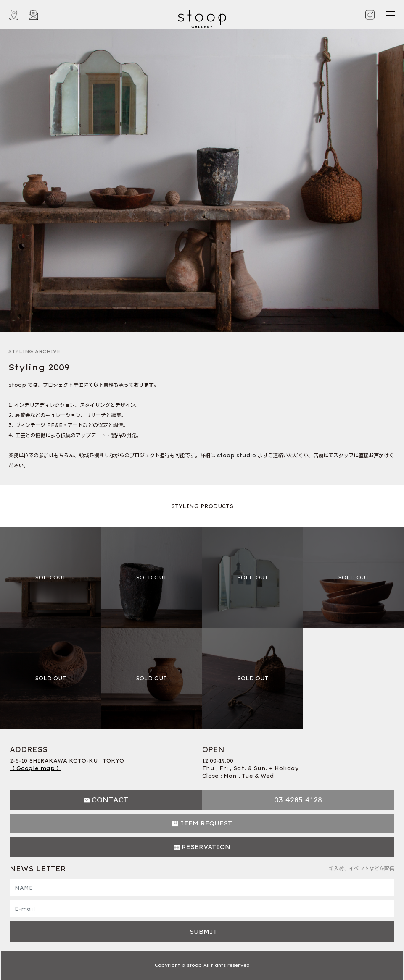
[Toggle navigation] (390, 15)
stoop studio (236, 455)
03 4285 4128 (298, 800)
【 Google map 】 (36, 768)
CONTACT (110, 800)
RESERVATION (206, 847)
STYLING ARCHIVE (34, 351)
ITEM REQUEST (206, 823)
